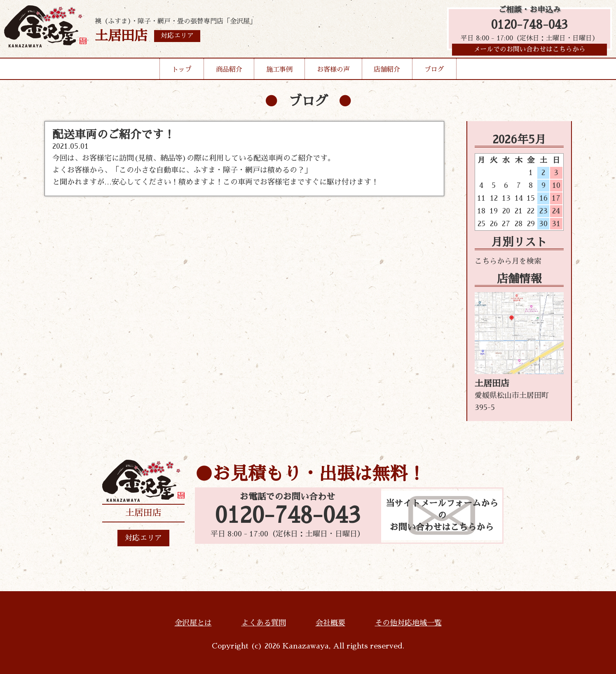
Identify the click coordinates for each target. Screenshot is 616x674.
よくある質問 (264, 623)
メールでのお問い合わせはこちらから (529, 51)
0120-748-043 (529, 26)
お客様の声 (333, 72)
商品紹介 (229, 72)
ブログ (434, 72)
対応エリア (143, 538)
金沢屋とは (193, 623)
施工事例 (279, 72)
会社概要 (330, 623)
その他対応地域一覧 (408, 623)
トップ (182, 72)
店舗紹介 (387, 72)
